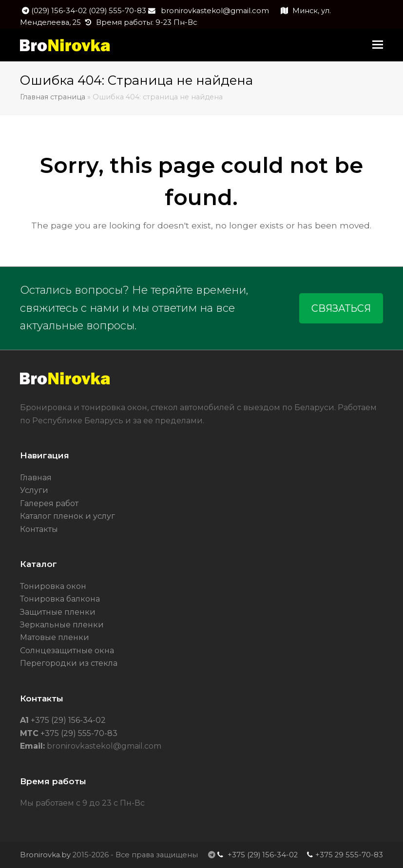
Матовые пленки (55, 637)
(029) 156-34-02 (60, 11)
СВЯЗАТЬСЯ (341, 308)
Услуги (34, 490)
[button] (378, 45)
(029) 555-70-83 (117, 11)
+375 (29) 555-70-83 (78, 733)
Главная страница (53, 97)
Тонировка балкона (60, 599)
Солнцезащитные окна (67, 651)
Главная (36, 478)
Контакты (39, 529)
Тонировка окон (53, 586)
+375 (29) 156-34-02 (67, 720)
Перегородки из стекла (69, 663)
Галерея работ (49, 503)
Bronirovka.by (45, 855)
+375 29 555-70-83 (349, 855)
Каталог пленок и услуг (67, 516)
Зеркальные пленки (62, 625)
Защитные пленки (58, 612)
